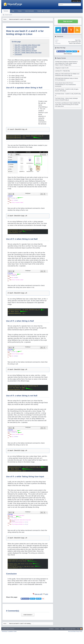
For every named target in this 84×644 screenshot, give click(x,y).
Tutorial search (8, 15)
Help (62, 629)
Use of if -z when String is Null (24, 49)
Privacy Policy (79, 631)
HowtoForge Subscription (44, 11)
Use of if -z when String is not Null (26, 51)
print (47, 594)
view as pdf (38, 594)
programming (75, 42)
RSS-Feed (81, 629)
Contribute (51, 629)
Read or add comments (75, 43)
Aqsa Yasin (78, 40)
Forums (20, 11)
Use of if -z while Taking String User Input (28, 53)
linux (69, 42)
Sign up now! (68, 21)
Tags (13, 11)
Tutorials (6, 11)
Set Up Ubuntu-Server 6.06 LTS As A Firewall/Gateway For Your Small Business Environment (65, 85)
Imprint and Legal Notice (70, 629)
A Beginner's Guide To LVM (62, 68)
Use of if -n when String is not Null (26, 47)
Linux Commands (29, 11)
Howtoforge (9, 631)
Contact (57, 629)
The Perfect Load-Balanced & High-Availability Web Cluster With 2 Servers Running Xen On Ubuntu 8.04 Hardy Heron (68, 105)
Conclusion (18, 54)
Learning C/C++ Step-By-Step (62, 71)
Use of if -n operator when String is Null (27, 45)
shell (79, 42)
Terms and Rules (72, 631)
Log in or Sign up (76, 1)
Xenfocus (12, 629)
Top (78, 629)
